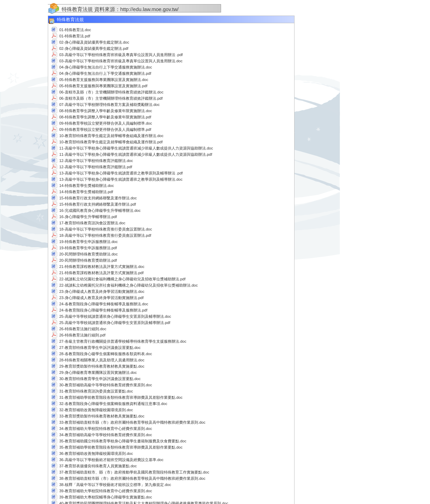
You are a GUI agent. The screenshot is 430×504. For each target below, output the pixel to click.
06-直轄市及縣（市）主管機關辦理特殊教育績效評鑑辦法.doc (111, 92)
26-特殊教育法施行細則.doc (83, 329)
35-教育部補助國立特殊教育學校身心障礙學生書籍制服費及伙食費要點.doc (123, 441)
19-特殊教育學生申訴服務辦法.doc (89, 242)
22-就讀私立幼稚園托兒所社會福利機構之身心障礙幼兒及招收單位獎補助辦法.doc (129, 285)
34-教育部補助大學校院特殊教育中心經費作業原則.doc (106, 429)
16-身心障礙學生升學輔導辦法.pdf (88, 217)
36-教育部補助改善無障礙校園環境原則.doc (96, 453)
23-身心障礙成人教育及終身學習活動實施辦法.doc (102, 291)
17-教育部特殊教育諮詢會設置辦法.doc (92, 223)
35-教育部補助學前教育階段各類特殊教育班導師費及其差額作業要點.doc (121, 447)
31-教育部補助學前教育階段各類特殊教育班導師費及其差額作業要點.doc (121, 397)
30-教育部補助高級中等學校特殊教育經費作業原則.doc (106, 385)
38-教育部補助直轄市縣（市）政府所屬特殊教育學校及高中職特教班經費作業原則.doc (132, 478)
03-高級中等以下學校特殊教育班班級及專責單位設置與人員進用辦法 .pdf (121, 55)
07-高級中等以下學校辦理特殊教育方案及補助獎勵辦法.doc (109, 105)
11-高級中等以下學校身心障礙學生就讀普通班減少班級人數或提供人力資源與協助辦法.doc (136, 148)
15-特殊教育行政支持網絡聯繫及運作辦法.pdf (98, 204)
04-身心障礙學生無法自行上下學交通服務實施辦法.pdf (105, 73)
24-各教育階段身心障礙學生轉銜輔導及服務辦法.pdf (103, 310)
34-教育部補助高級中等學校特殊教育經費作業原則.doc (106, 435)
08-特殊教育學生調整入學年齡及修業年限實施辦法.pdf (105, 117)
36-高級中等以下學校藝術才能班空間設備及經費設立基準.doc (111, 460)
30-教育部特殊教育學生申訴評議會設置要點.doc (100, 379)
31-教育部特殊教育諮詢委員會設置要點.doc (96, 391)
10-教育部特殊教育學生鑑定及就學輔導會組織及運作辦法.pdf (111, 142)
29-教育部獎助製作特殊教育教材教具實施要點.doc (102, 366)
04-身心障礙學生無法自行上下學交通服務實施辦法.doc (106, 67)
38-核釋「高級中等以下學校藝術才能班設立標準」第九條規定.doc (115, 485)
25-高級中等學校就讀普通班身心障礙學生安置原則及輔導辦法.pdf (115, 323)
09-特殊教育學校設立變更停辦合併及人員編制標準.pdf (105, 129)
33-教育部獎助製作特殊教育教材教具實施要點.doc (102, 416)
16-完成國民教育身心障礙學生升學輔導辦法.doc (100, 210)
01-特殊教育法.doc (75, 30)
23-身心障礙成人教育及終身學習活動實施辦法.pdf (101, 298)
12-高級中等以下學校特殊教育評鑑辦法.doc (96, 161)
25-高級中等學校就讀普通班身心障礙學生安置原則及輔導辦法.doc (115, 316)
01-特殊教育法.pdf (75, 36)
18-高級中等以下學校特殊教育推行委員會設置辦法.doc (106, 229)
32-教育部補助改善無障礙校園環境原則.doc (96, 410)
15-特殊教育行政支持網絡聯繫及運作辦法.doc (98, 198)
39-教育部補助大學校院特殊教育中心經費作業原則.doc (106, 491)
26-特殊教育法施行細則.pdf (82, 335)
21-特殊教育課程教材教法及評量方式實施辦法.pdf (101, 273)
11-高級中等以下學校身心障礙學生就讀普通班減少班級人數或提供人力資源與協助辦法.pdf (136, 154)
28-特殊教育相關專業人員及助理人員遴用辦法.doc (102, 360)
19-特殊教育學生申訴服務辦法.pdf (88, 248)
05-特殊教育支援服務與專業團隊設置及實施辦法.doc (104, 80)
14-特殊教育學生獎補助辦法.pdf (86, 192)
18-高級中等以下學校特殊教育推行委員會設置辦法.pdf (105, 235)
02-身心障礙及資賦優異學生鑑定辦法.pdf (94, 48)
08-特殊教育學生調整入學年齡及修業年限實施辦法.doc (106, 111)
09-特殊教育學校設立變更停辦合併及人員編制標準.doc (106, 123)
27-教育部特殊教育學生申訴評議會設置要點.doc (100, 348)
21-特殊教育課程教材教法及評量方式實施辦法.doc (102, 267)
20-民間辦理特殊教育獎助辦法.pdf (88, 260)
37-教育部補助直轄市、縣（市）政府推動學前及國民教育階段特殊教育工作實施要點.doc (134, 472)
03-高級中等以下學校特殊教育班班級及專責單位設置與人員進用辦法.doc (121, 61)
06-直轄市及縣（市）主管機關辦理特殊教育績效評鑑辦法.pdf (111, 98)
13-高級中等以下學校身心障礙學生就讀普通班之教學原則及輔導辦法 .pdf (121, 173)
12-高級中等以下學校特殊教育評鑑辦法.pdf (96, 167)
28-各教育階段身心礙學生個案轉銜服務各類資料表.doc (106, 354)
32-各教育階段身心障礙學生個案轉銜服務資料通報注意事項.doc (113, 404)
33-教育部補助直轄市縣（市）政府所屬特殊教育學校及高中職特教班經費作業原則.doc (132, 422)
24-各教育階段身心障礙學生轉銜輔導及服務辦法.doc (104, 304)
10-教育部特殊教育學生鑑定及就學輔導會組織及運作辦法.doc (111, 136)
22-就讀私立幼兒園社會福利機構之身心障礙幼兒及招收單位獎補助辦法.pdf (122, 279)
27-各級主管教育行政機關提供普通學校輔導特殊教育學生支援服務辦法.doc (123, 341)
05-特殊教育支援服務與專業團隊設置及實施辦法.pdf (103, 86)
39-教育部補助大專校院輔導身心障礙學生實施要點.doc (106, 497)
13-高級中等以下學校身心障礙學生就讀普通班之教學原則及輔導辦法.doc (121, 179)
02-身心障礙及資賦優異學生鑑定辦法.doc (94, 42)
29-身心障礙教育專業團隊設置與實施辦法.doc (98, 372)
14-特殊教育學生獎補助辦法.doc (87, 186)
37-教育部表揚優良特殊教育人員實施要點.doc (98, 466)
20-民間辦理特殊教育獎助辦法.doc (89, 254)
